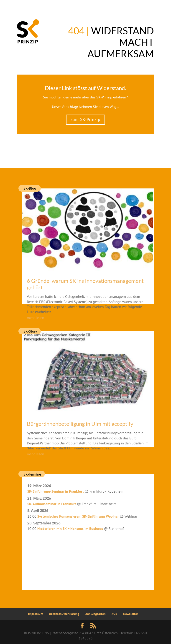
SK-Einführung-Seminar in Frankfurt (56, 491)
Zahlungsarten (96, 614)
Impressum (36, 614)
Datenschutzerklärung (64, 614)
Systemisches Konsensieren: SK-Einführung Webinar (78, 516)
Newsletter (131, 614)
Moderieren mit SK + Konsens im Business (70, 529)
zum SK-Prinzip (85, 119)
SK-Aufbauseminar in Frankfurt (52, 504)
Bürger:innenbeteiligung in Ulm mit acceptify (80, 424)
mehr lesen (36, 318)
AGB (114, 614)
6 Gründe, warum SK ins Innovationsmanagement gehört (85, 284)
